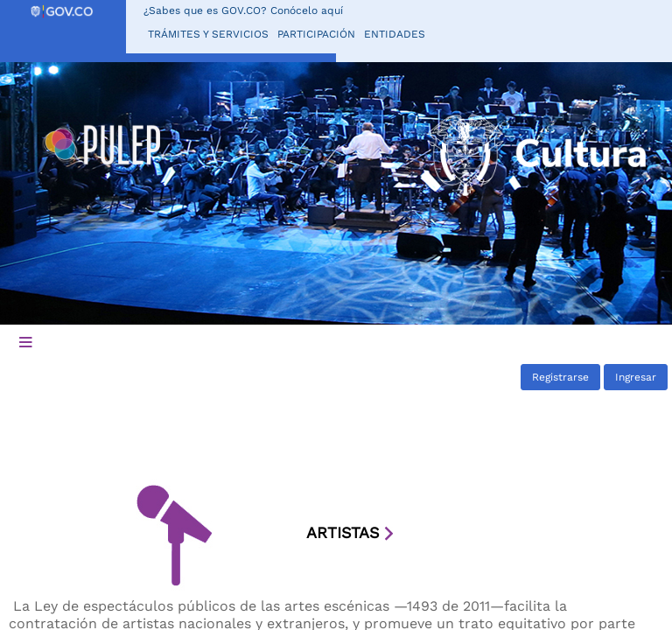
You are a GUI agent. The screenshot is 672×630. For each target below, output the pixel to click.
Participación (316, 34)
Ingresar (636, 377)
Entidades (395, 34)
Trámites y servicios (208, 34)
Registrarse (560, 377)
